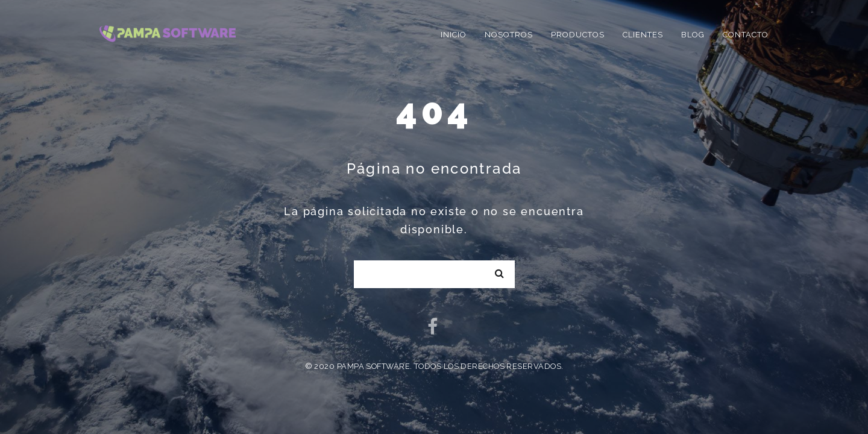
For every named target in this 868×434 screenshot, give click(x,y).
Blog (693, 35)
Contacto (746, 35)
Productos (578, 35)
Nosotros (509, 35)
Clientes (643, 35)
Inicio (454, 35)
